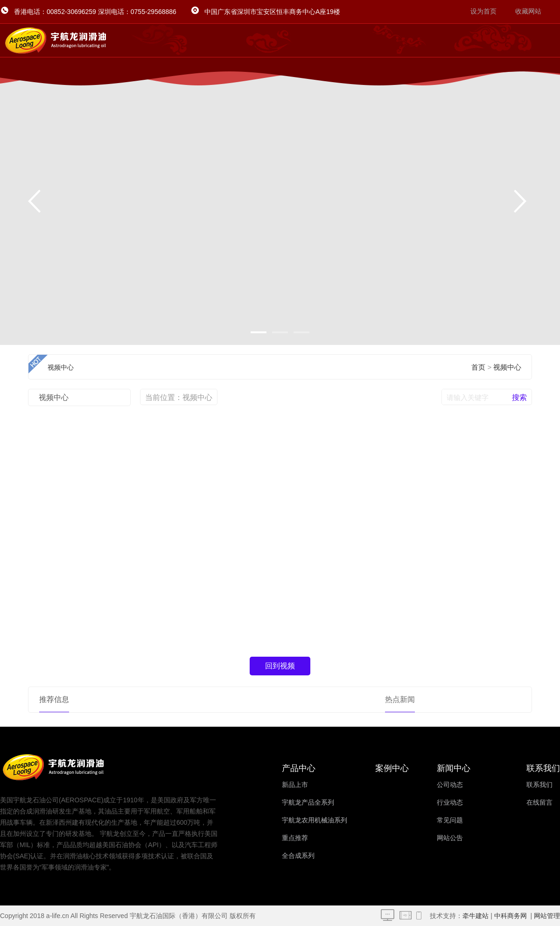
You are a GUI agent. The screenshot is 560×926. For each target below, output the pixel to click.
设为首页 (483, 11)
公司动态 (450, 785)
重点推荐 (295, 838)
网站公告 (450, 838)
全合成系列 (298, 856)
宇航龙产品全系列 (308, 803)
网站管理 (547, 916)
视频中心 (507, 367)
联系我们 (539, 785)
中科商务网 (511, 916)
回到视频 (280, 666)
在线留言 (539, 803)
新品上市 (295, 785)
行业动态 (450, 803)
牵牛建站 (476, 916)
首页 (478, 367)
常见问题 (450, 820)
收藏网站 (528, 11)
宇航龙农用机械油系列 (315, 820)
